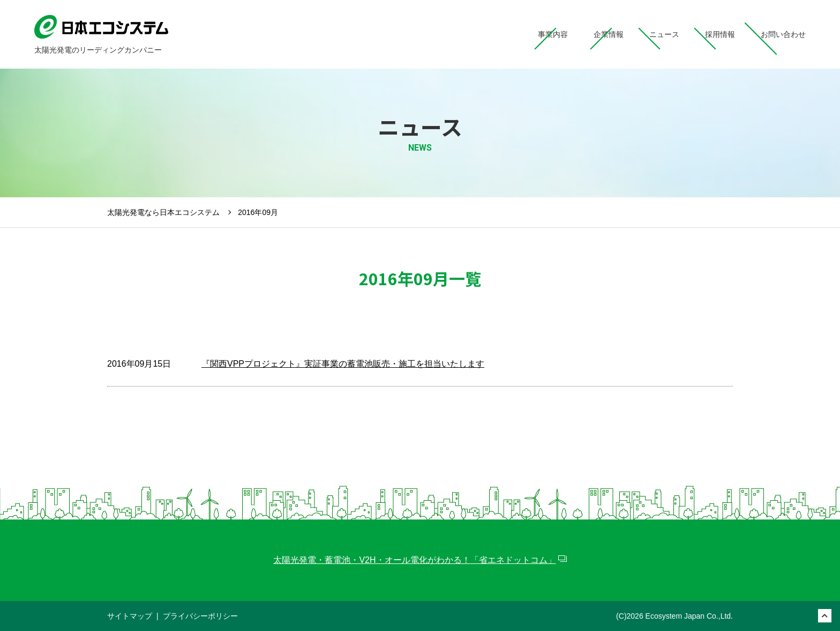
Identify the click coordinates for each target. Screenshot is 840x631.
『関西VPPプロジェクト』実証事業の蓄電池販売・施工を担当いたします (343, 364)
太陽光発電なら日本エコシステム (163, 212)
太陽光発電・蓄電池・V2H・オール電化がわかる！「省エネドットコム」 (414, 560)
